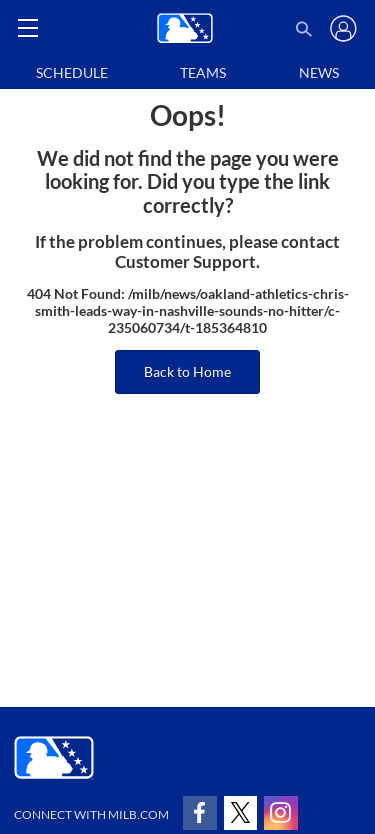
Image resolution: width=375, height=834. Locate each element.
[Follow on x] (241, 813)
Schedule (72, 72)
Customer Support (185, 262)
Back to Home (187, 371)
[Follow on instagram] (281, 813)
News (319, 72)
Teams (203, 72)
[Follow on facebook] (200, 813)
